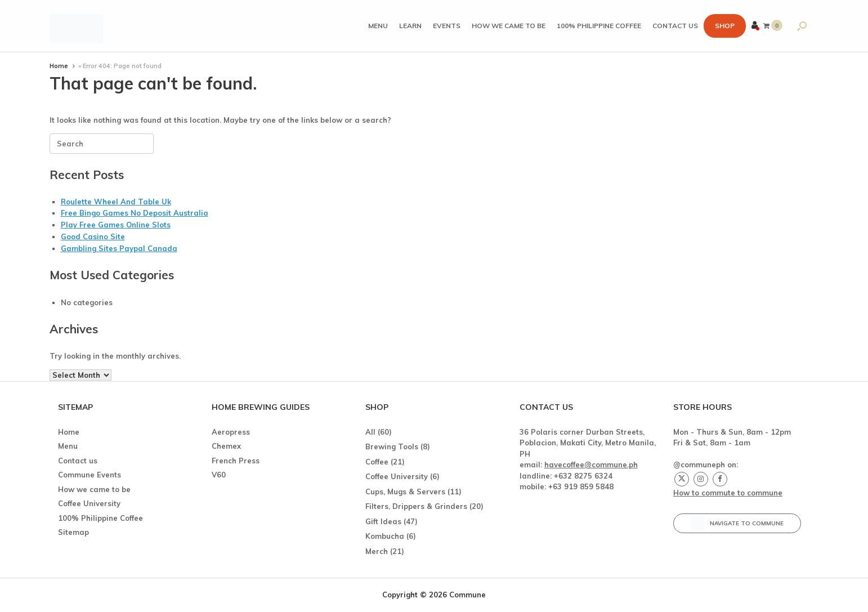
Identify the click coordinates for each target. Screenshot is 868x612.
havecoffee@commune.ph (591, 464)
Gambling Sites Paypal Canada (119, 248)
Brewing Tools (392, 446)
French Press (236, 461)
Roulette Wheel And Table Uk (116, 202)
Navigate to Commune (737, 524)
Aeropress (231, 432)
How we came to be (509, 26)
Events (447, 26)
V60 (219, 475)
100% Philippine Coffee (599, 26)
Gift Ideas (383, 521)
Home (59, 66)
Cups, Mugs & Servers (405, 492)
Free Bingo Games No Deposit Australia (135, 213)
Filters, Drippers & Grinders (416, 506)
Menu (378, 26)
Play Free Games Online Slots (116, 225)
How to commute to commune (728, 493)
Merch (377, 551)
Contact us (675, 26)
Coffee (377, 462)
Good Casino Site (93, 236)
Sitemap (73, 532)
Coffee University (89, 503)
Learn (410, 26)
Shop (725, 26)
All (370, 432)
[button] (802, 26)
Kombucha (385, 536)
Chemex (226, 446)
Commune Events (90, 475)
